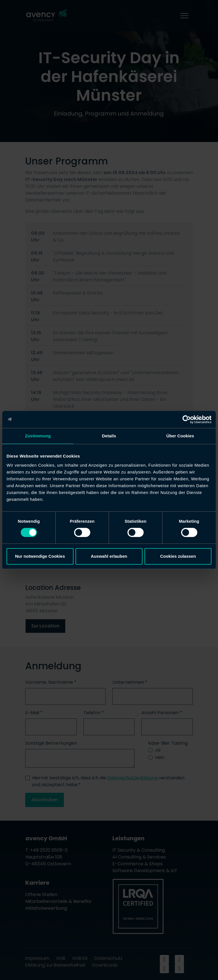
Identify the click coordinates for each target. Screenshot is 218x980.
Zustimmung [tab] (38, 436)
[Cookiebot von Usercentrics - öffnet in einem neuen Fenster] (187, 419)
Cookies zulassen (178, 556)
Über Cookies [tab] (180, 436)
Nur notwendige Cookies (40, 556)
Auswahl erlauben (109, 556)
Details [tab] (109, 436)
